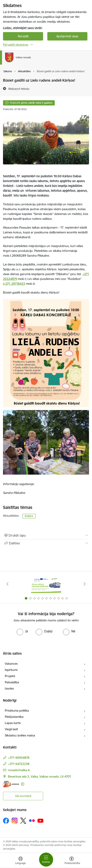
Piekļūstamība (14, 717)
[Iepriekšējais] (8, 584)
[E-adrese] (11, 784)
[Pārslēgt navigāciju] (46, 860)
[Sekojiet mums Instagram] (15, 821)
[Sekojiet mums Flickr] (32, 820)
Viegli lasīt (11, 729)
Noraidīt (23, 36)
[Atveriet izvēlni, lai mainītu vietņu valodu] (20, 861)
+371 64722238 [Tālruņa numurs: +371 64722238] (19, 764)
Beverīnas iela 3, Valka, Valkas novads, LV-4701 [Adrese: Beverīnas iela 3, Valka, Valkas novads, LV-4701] (40, 776)
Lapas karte (13, 723)
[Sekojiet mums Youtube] (40, 820)
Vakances (11, 664)
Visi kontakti (23, 796)
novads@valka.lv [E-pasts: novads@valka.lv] (19, 770)
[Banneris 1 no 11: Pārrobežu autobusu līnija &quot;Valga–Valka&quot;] (46, 584)
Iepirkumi (11, 670)
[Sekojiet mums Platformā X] (23, 821)
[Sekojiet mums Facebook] (6, 821)
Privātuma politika (17, 711)
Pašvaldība (12, 682)
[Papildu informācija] (23, 784)
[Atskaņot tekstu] (19, 89)
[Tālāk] (84, 584)
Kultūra (29, 516)
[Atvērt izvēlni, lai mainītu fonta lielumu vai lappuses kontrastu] (72, 861)
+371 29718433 (14, 284)
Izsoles (9, 688)
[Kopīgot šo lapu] (46, 543)
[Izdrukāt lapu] (46, 535)
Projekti (10, 676)
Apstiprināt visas (67, 36)
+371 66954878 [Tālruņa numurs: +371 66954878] (19, 758)
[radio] (22, 631)
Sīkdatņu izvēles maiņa (20, 735)
